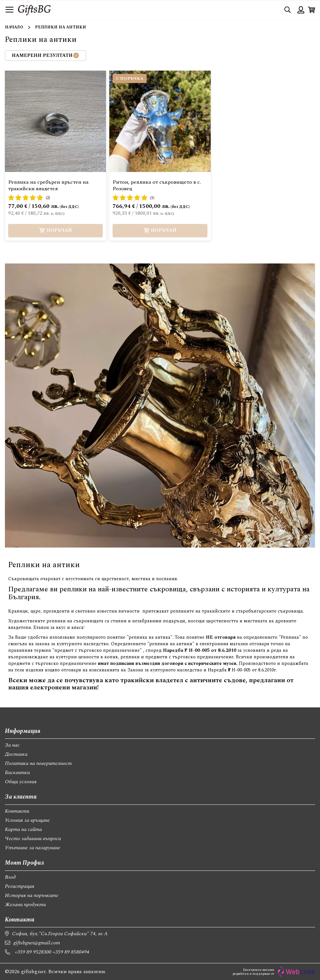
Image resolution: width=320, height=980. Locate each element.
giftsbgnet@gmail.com (37, 943)
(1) (152, 198)
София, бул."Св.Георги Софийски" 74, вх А (60, 934)
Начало (14, 27)
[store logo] (34, 10)
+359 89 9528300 (33, 952)
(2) (48, 198)
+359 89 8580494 (71, 952)
